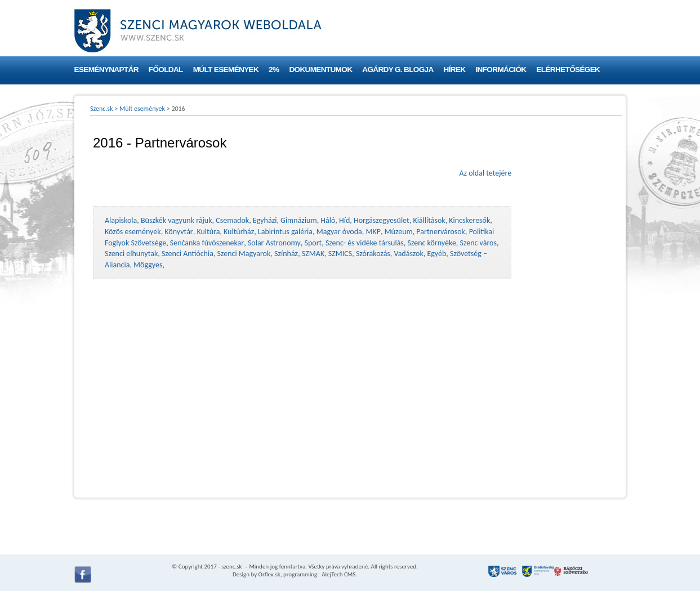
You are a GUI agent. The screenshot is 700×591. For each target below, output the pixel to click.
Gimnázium (299, 220)
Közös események (133, 232)
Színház (286, 254)
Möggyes (148, 265)
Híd (344, 220)
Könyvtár (179, 232)
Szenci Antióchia (188, 254)
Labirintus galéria (285, 232)
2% (274, 70)
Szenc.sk (102, 109)
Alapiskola (121, 220)
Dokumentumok (320, 70)
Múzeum (399, 232)
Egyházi (265, 220)
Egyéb (436, 254)
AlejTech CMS (338, 574)
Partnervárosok (441, 232)
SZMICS (340, 254)
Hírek (455, 70)
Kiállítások (429, 220)
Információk (501, 70)
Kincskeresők (469, 220)
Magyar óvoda (339, 232)
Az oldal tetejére (485, 173)
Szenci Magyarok (244, 254)
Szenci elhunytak (131, 254)
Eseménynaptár (106, 70)
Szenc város (478, 243)
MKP (373, 232)
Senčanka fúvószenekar (207, 243)
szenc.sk (231, 567)
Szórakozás (373, 254)
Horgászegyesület (382, 220)
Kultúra (208, 232)
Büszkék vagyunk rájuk (177, 220)
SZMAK (313, 254)
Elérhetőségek (568, 70)
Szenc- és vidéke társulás (365, 243)
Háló (328, 220)
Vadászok (409, 254)
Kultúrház (239, 232)
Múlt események (226, 70)
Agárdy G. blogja (398, 70)
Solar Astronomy (274, 243)
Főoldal (166, 70)
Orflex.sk (269, 574)
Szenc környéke (432, 243)
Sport (313, 243)
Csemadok (232, 220)
